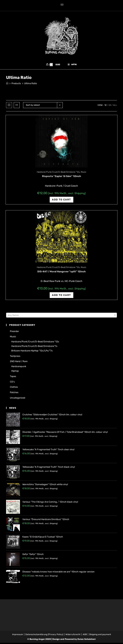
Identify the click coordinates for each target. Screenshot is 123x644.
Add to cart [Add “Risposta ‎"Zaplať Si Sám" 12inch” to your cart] (61, 201)
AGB (85, 636)
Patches (14, 394)
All (115, 106)
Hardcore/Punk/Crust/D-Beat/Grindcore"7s (34, 347)
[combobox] (61, 316)
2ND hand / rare (19, 363)
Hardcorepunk (19, 368)
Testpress (15, 357)
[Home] (7, 85)
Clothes (14, 388)
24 (110, 106)
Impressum (18, 636)
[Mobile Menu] (72, 65)
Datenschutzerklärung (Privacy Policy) (44, 636)
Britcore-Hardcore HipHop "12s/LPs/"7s (32, 352)
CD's (12, 383)
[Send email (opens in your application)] (61, 5)
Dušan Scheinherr (87, 640)
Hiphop (15, 372)
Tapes (13, 378)
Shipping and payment (100, 636)
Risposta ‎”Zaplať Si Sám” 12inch (61, 177)
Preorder (14, 332)
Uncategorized (18, 399)
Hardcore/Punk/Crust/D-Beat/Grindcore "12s (58, 173)
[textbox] (61, 317)
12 (105, 106)
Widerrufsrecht (73, 636)
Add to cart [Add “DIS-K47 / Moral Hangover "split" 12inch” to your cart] (61, 296)
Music (83, 173)
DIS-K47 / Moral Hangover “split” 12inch (61, 273)
